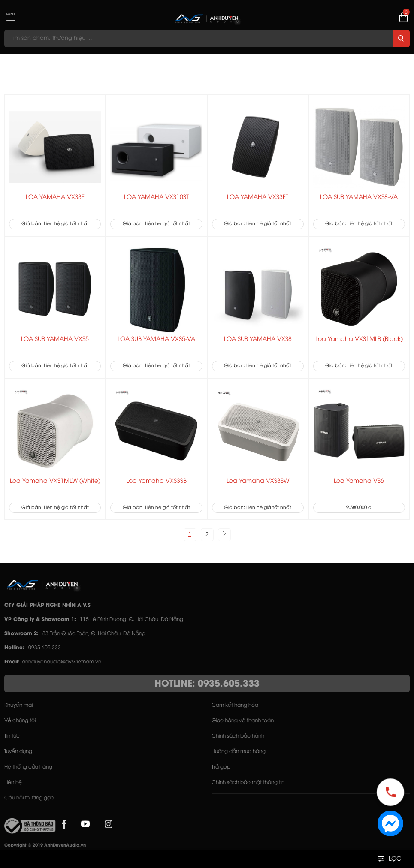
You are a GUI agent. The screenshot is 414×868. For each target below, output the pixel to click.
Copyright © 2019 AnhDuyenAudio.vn (45, 845)
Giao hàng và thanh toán (243, 721)
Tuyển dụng (18, 752)
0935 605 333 (45, 648)
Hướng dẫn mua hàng (239, 752)
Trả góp (221, 767)
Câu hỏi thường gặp (29, 798)
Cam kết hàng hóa (235, 705)
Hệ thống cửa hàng (28, 767)
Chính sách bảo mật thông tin (248, 782)
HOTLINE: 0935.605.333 (207, 684)
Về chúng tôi (20, 721)
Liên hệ (13, 782)
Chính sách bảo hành (238, 736)
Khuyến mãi (18, 705)
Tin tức (12, 736)
